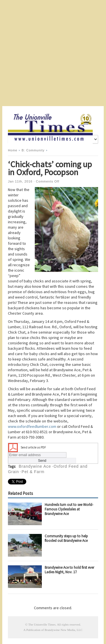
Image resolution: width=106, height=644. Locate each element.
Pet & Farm (33, 472)
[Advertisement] (53, 53)
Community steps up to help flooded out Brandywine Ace (66, 538)
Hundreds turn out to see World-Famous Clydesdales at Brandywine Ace (69, 509)
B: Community (33, 150)
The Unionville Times (42, 624)
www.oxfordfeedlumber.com (32, 426)
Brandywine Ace (35, 466)
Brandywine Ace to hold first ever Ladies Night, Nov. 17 (69, 570)
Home (13, 150)
